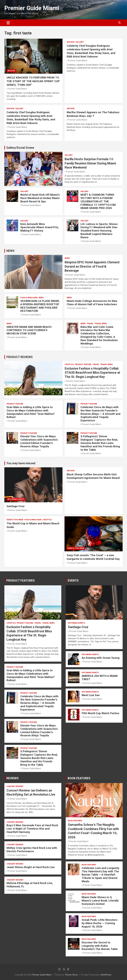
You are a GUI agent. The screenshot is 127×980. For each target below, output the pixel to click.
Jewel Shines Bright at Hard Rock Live (31, 867)
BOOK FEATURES (79, 778)
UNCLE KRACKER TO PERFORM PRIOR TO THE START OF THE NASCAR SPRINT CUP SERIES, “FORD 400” (33, 81)
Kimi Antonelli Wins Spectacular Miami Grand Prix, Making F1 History (40, 227)
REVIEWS (12, 778)
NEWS (10, 251)
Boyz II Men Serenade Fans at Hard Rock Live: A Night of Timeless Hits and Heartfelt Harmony (32, 829)
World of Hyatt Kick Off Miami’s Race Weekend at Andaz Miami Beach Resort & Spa (40, 198)
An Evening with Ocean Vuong (101, 658)
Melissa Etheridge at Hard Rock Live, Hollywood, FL (30, 885)
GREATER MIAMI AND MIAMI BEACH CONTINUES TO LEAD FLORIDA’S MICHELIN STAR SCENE (29, 330)
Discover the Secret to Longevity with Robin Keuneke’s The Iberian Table (100, 946)
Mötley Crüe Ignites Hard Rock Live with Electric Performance (32, 850)
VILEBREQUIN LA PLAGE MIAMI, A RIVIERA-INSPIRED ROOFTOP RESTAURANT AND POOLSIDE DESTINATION (40, 306)
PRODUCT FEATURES (21, 581)
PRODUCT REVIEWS (20, 357)
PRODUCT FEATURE (83, 364)
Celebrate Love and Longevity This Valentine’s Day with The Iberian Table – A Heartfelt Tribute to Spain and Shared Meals (100, 875)
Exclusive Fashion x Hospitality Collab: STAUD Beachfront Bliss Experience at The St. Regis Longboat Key (92, 373)
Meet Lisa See (91, 695)
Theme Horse (71, 975)
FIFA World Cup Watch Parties (100, 713)
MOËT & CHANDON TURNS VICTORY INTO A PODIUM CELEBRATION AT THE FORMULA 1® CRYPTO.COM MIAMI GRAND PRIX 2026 (98, 201)
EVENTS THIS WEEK (15, 520)
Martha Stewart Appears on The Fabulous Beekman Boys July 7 (93, 114)
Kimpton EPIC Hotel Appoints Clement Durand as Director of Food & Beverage (92, 266)
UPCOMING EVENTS (16, 499)
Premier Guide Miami (32, 8)
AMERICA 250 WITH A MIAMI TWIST (100, 678)
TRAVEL (90, 324)
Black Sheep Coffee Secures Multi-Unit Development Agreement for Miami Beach (93, 476)
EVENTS (73, 581)
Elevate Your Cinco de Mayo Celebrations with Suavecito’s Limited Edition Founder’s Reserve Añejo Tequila (39, 441)
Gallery (80, 42)
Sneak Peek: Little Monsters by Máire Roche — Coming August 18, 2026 (100, 923)
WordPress (106, 975)
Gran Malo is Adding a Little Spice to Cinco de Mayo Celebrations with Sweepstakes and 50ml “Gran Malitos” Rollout (31, 412)
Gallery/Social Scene (20, 148)
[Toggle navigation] (8, 23)
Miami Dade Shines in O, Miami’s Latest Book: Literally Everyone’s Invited (100, 901)
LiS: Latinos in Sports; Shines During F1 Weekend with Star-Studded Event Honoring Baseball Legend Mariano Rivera (99, 231)
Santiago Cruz (16, 506)
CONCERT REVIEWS (15, 786)
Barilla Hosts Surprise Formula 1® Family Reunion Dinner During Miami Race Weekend (90, 163)
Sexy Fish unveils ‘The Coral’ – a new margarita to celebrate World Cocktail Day (93, 557)
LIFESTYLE (69, 364)
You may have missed (21, 463)
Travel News (101, 324)
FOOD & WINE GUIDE (29, 298)
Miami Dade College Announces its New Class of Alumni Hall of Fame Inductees (92, 303)
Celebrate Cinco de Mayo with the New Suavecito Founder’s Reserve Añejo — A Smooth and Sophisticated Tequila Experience (100, 414)
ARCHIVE (11, 71)
